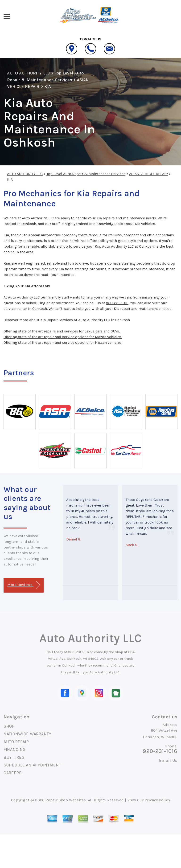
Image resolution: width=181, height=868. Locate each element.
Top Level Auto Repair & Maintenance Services (86, 174)
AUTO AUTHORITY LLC (29, 73)
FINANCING (15, 749)
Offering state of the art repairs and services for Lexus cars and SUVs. (62, 331)
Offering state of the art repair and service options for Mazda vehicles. (63, 337)
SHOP (9, 726)
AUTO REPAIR (16, 742)
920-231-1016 (117, 303)
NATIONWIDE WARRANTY (27, 734)
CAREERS (13, 773)
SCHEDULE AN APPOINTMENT (32, 765)
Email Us (168, 760)
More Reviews (23, 585)
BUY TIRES (14, 757)
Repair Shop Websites (66, 800)
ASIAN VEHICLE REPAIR (148, 174)
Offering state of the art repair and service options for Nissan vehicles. (63, 342)
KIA (48, 86)
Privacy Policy (157, 800)
